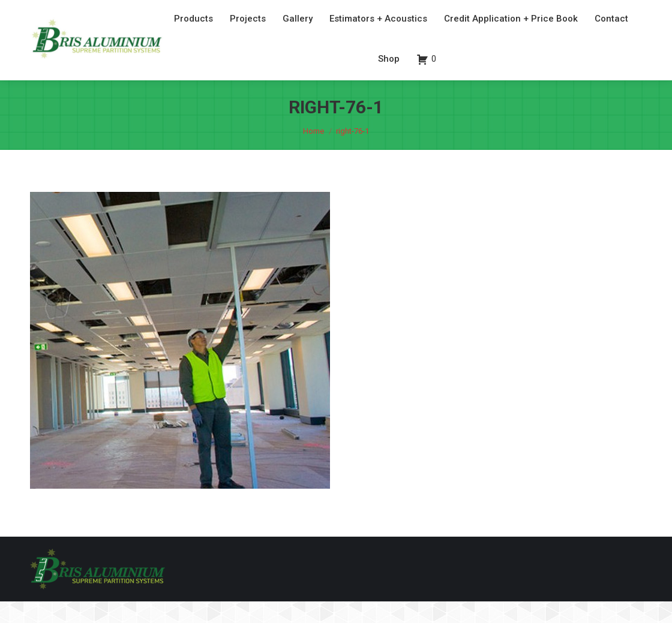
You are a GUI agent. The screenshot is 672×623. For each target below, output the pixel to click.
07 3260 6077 (574, 11)
